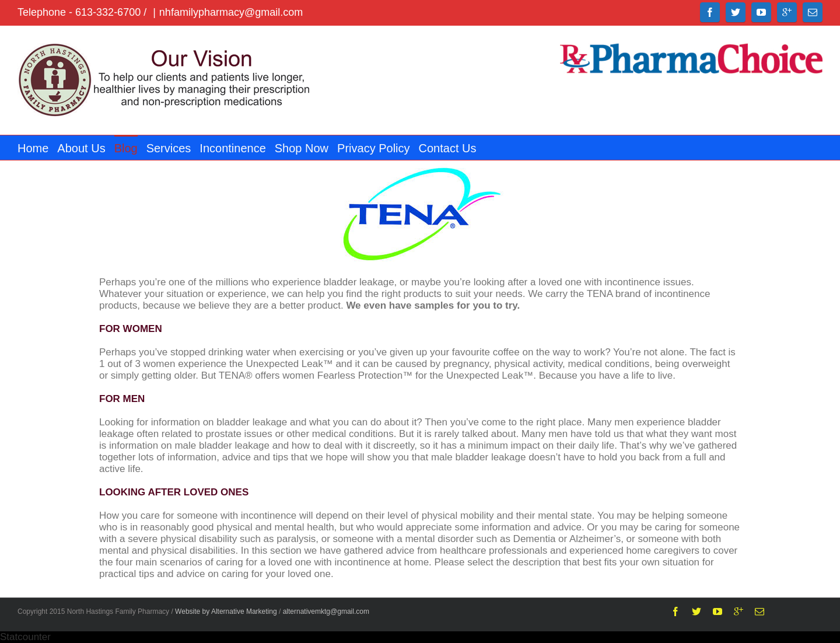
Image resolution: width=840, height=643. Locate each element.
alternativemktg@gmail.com (326, 611)
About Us (81, 148)
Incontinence (232, 148)
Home (33, 148)
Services (169, 148)
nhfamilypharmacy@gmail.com (231, 12)
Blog (126, 148)
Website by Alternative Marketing (226, 611)
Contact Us (448, 148)
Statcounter (25, 637)
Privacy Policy (373, 148)
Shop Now (302, 148)
